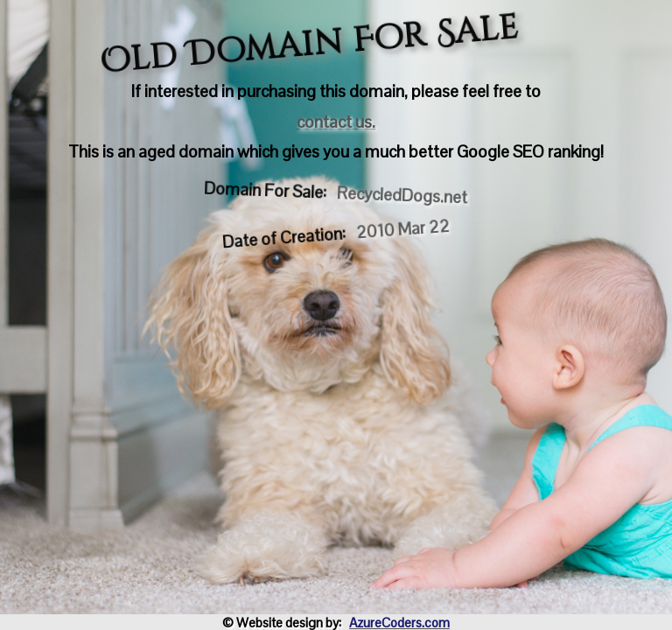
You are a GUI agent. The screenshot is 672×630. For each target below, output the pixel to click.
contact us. (336, 122)
